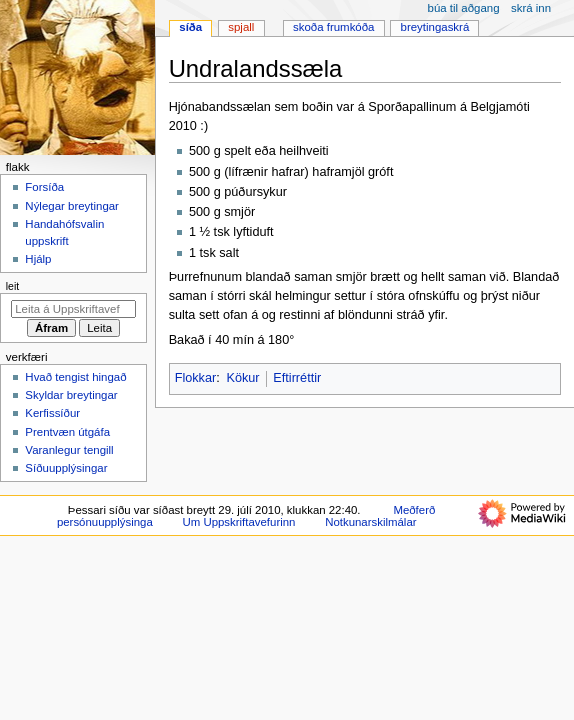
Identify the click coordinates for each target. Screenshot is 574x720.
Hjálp (38, 259)
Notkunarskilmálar (370, 522)
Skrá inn (531, 8)
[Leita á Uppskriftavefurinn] (73, 309)
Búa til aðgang (464, 8)
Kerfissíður (52, 413)
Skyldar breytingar (71, 395)
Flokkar (196, 378)
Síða (190, 27)
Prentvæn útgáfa (67, 432)
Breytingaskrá (435, 27)
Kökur (242, 378)
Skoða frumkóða (334, 27)
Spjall (241, 27)
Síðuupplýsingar (66, 468)
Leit (12, 286)
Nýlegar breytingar (72, 206)
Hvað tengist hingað (75, 377)
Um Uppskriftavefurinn (238, 522)
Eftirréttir (297, 378)
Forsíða (44, 187)
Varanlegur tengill (69, 450)
